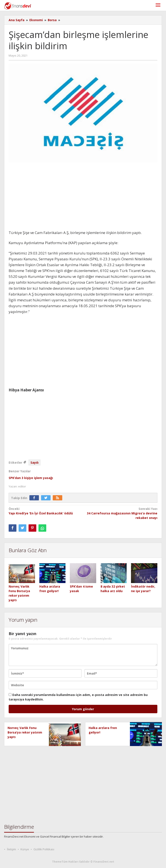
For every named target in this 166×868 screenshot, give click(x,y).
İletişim (11, 849)
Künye (25, 849)
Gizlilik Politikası (44, 849)
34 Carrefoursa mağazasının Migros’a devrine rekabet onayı (122, 513)
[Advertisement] (83, 198)
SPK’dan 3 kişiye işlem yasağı (31, 478)
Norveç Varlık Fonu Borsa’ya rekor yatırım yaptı (25, 732)
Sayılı (34, 462)
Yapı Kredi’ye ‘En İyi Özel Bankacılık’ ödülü (44, 511)
